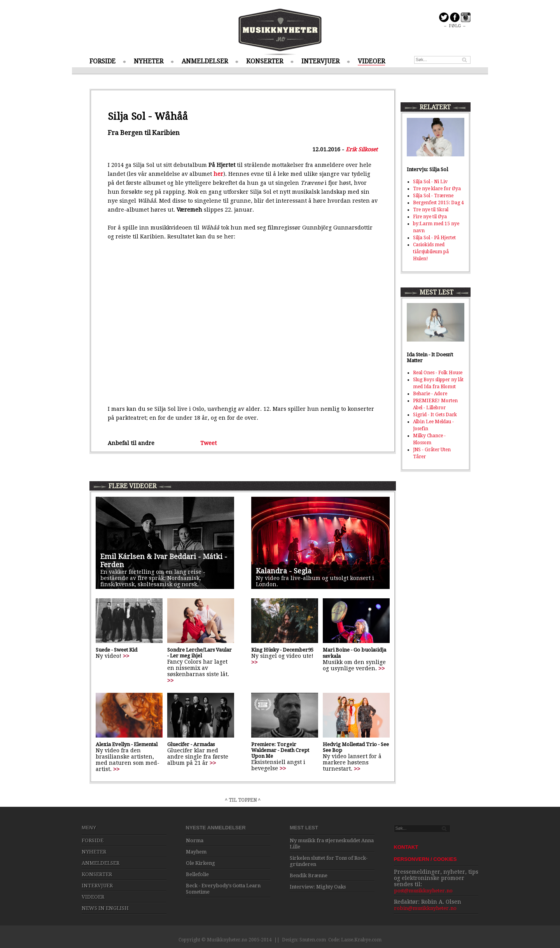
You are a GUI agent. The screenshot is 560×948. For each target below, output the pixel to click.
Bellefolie (197, 874)
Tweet (208, 443)
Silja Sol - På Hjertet (434, 238)
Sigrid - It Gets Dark (435, 415)
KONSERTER (265, 61)
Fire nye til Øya (430, 217)
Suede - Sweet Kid (116, 650)
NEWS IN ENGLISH (105, 908)
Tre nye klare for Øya (437, 189)
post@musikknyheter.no (423, 891)
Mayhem (196, 852)
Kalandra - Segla (284, 571)
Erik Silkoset (362, 149)
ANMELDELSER (205, 61)
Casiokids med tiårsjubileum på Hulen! (431, 252)
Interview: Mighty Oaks (318, 887)
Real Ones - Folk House (438, 373)
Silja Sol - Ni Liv (430, 182)
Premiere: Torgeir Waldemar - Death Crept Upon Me (280, 750)
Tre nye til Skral (431, 210)
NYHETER (149, 61)
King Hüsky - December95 (282, 650)
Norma (195, 840)
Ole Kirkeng (200, 863)
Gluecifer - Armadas (191, 744)
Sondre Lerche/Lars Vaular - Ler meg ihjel (199, 653)
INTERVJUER (320, 61)
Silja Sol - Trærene (433, 196)
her (218, 174)
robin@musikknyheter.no (425, 908)
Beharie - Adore (430, 394)
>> (126, 656)
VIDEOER (371, 61)
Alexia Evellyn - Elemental (127, 744)
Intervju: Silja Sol (427, 169)
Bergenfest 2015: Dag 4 (438, 203)
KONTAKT (406, 847)
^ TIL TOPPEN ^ (243, 800)
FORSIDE (102, 61)
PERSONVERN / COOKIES (425, 859)
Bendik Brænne (309, 875)
